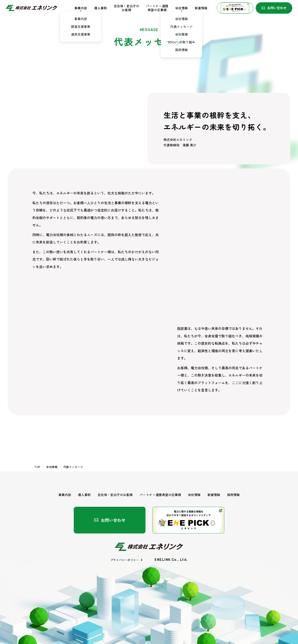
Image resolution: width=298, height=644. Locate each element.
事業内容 (81, 8)
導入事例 (100, 8)
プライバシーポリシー (127, 560)
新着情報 (201, 8)
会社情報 (181, 8)
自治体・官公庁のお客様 (126, 8)
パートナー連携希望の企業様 (157, 8)
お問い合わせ (274, 8)
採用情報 (233, 495)
